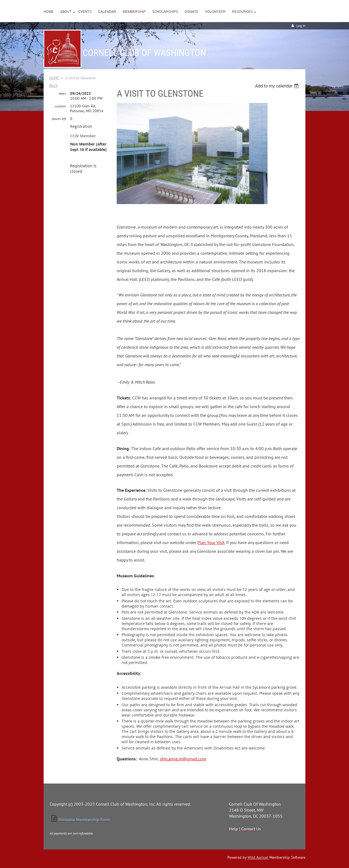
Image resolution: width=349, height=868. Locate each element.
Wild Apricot (258, 857)
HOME (54, 78)
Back (53, 85)
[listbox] (277, 86)
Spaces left (59, 119)
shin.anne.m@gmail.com (183, 759)
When (62, 94)
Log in (301, 26)
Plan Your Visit (211, 542)
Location (60, 106)
